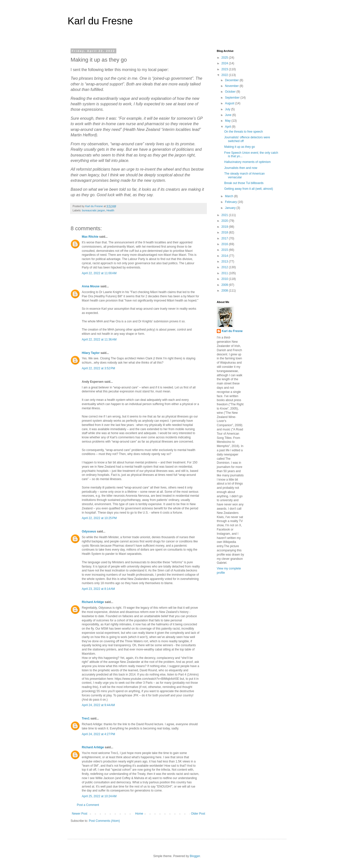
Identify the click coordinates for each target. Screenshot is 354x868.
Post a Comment (88, 805)
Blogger (195, 856)
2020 (225, 221)
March (230, 196)
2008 (225, 291)
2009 (225, 285)
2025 (225, 58)
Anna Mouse (91, 286)
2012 (225, 267)
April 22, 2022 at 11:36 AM (99, 340)
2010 (225, 279)
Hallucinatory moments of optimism (247, 162)
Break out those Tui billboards (244, 183)
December (232, 80)
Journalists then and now (241, 168)
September (233, 98)
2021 (225, 215)
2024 (225, 63)
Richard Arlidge (93, 602)
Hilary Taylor (91, 353)
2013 (225, 262)
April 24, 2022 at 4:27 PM (98, 734)
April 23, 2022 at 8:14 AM (98, 589)
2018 (225, 232)
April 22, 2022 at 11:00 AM (99, 273)
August (230, 103)
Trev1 (86, 718)
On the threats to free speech (243, 132)
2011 (225, 273)
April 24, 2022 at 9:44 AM (98, 705)
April (228, 127)
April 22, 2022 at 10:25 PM (99, 518)
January (231, 208)
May (228, 121)
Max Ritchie (90, 237)
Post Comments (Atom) (104, 821)
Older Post (198, 814)
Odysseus (89, 531)
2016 (225, 244)
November (232, 86)
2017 (225, 238)
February (231, 202)
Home (139, 814)
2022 (225, 75)
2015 (225, 250)
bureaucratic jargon (93, 210)
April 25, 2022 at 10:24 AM (99, 796)
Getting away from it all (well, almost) (249, 189)
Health (110, 210)
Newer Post (80, 814)
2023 (225, 69)
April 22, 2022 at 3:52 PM (98, 368)
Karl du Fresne (100, 21)
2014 (225, 256)
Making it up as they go (240, 147)
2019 (225, 227)
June (229, 115)
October (231, 92)
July (228, 109)
